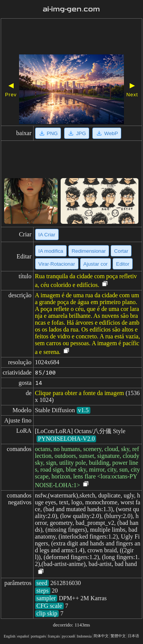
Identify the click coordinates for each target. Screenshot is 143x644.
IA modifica (51, 251)
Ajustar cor (96, 264)
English (10, 636)
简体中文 (101, 636)
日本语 (133, 636)
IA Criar (47, 235)
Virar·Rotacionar (57, 264)
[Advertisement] (71, 37)
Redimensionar (89, 251)
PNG (48, 133)
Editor (123, 264)
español (23, 636)
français (54, 636)
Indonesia (84, 636)
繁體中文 (118, 636)
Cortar (121, 251)
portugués (38, 636)
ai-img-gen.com (71, 9)
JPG (77, 133)
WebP (107, 133)
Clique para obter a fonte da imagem (80, 393)
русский (68, 636)
